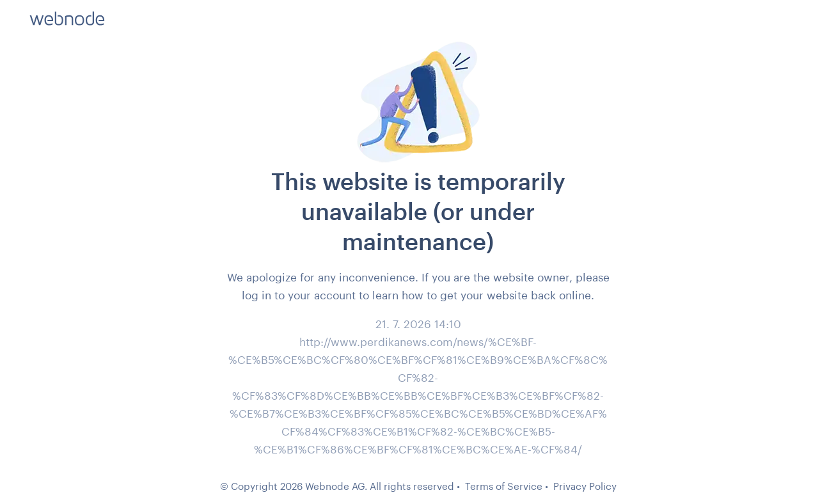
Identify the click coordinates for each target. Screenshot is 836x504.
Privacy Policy (585, 486)
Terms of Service (504, 486)
